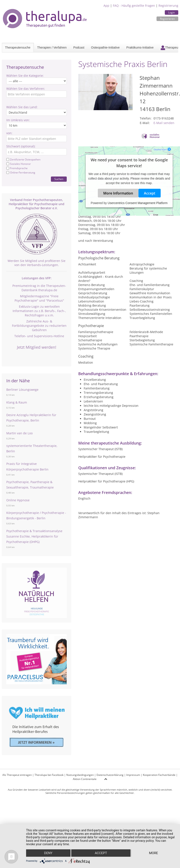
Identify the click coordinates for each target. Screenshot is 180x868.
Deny (48, 853)
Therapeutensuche (18, 47)
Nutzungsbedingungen (80, 775)
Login (172, 12)
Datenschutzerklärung (110, 775)
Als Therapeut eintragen (17, 775)
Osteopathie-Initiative (105, 47)
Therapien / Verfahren (52, 47)
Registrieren (167, 19)
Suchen (59, 179)
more (153, 853)
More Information (118, 193)
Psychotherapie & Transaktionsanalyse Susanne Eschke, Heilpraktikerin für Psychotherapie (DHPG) (34, 536)
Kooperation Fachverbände (159, 775)
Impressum (133, 775)
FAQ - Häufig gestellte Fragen (134, 6)
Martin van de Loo (19, 433)
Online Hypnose (18, 500)
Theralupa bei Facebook (49, 775)
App (106, 6)
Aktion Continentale (85, 779)
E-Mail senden (164, 123)
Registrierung (168, 6)
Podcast (79, 47)
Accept (150, 193)
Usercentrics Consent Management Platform (137, 203)
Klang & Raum (17, 402)
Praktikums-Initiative (140, 47)
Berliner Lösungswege (22, 390)
